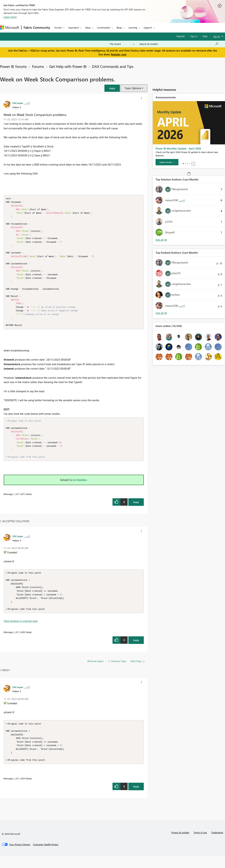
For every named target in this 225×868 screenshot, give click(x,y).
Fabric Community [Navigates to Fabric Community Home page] (37, 27)
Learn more (10, 17)
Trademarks (217, 845)
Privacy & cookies (180, 845)
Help (205, 36)
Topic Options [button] (133, 88)
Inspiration (74, 28)
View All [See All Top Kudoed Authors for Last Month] (161, 313)
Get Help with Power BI (68, 66)
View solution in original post (21, 631)
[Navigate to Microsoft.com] (9, 28)
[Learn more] (167, 162)
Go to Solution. (78, 488)
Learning (133, 28)
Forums (58, 28)
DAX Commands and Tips (113, 66)
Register (181, 36)
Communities (104, 28)
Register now (119, 54)
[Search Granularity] (122, 44)
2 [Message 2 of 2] (14, 642)
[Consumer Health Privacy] (46, 857)
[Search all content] (179, 44)
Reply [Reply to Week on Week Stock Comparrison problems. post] (136, 510)
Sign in (194, 36)
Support (148, 28)
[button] (112, 88)
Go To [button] (217, 36)
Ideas (88, 28)
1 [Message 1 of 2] (14, 502)
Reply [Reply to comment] (136, 650)
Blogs (119, 28)
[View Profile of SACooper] (18, 103)
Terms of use (200, 845)
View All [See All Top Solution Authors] (161, 240)
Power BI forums (13, 66)
